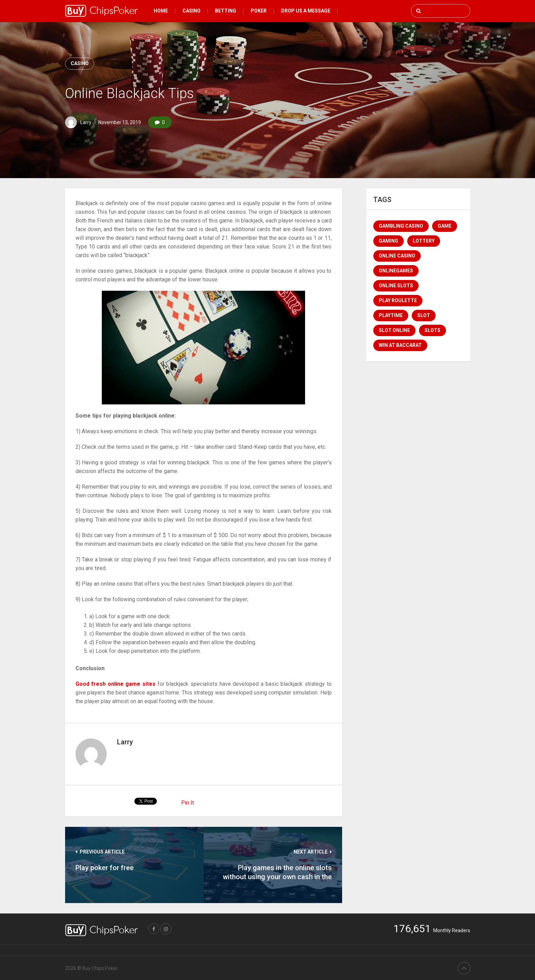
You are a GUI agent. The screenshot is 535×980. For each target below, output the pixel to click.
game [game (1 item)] (445, 226)
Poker (259, 11)
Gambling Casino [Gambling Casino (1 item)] (401, 226)
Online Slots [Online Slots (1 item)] (396, 286)
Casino (191, 11)
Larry (86, 122)
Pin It (188, 803)
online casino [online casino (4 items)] (397, 256)
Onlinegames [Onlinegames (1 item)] (396, 271)
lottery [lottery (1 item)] (424, 241)
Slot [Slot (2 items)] (424, 315)
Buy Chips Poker (100, 968)
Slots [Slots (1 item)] (433, 330)
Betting (226, 11)
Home (161, 11)
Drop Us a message (306, 11)
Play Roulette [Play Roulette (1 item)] (398, 300)
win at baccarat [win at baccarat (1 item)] (400, 345)
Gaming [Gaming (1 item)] (389, 241)
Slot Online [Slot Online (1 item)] (394, 330)
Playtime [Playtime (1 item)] (391, 315)
